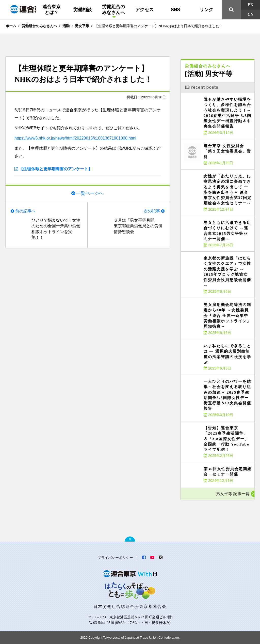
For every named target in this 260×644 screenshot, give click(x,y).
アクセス (144, 10)
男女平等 (82, 26)
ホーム (11, 26)
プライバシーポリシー (115, 558)
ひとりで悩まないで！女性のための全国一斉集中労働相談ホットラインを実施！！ (56, 229)
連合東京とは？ (52, 10)
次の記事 (152, 211)
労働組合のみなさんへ (113, 10)
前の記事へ (25, 211)
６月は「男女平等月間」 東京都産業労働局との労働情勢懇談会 (138, 226)
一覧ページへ (90, 193)
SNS (175, 10)
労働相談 (83, 10)
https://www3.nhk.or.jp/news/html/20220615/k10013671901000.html (75, 138)
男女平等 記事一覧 (233, 494)
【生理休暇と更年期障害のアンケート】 (56, 169)
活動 (66, 26)
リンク (206, 10)
